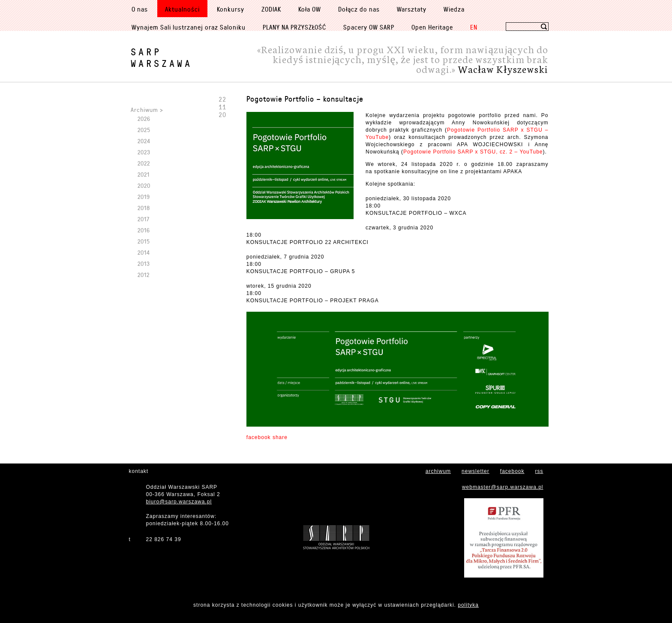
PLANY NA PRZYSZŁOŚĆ (294, 27)
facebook (512, 471)
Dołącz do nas (359, 9)
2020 (144, 185)
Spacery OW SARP (369, 27)
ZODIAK (271, 9)
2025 (144, 130)
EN (474, 27)
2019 (144, 197)
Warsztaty (412, 9)
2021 (144, 174)
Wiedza (454, 9)
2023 (144, 152)
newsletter (475, 471)
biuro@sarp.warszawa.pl (179, 502)
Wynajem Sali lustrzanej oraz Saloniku (189, 27)
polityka (468, 605)
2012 (144, 275)
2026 (144, 119)
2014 (144, 252)
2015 (144, 241)
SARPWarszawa (162, 57)
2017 (144, 219)
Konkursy (231, 9)
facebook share (267, 437)
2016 (144, 230)
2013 (144, 263)
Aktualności (182, 9)
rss (539, 471)
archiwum (438, 471)
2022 (144, 163)
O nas (140, 9)
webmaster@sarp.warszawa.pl (503, 487)
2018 (144, 208)
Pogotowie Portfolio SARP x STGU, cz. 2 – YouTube (473, 152)
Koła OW (310, 9)
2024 (144, 141)
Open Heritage (432, 27)
